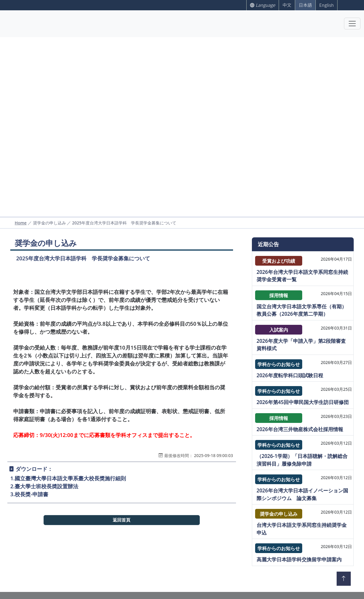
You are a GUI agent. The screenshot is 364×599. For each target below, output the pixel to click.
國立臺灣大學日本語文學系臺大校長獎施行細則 (70, 478)
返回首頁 (122, 520)
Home (21, 223)
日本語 (305, 5)
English (326, 5)
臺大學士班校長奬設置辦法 (46, 486)
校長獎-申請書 (31, 494)
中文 (287, 5)
